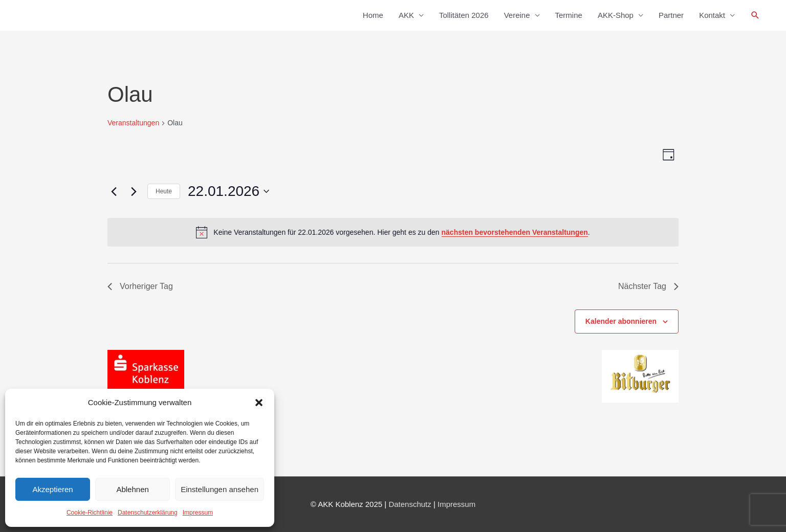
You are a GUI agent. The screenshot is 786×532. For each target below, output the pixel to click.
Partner (671, 15)
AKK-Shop (616, 15)
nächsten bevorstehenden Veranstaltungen (515, 232)
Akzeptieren (52, 489)
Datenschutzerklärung (148, 513)
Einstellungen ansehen (220, 489)
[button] (259, 403)
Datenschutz (410, 504)
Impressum (198, 513)
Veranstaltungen (133, 123)
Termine (569, 15)
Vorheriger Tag (140, 286)
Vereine (517, 15)
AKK (406, 15)
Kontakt (712, 15)
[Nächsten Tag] (134, 191)
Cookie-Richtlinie (90, 513)
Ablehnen (132, 489)
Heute (164, 191)
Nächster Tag (648, 286)
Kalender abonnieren (621, 321)
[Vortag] (114, 191)
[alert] (393, 232)
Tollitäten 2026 (464, 15)
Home (373, 15)
